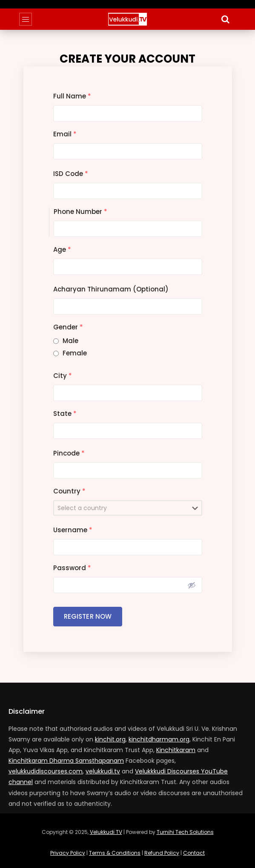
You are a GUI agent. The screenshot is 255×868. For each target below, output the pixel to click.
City (63, 376)
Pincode (69, 453)
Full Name (72, 96)
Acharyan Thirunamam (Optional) (111, 289)
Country (69, 491)
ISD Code (71, 174)
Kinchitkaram (176, 750)
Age (62, 249)
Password (72, 568)
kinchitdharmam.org (159, 739)
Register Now (88, 616)
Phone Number (80, 212)
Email (65, 134)
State (65, 414)
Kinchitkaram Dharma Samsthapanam (66, 761)
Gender (68, 327)
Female (75, 353)
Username (73, 530)
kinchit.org (110, 739)
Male (70, 341)
